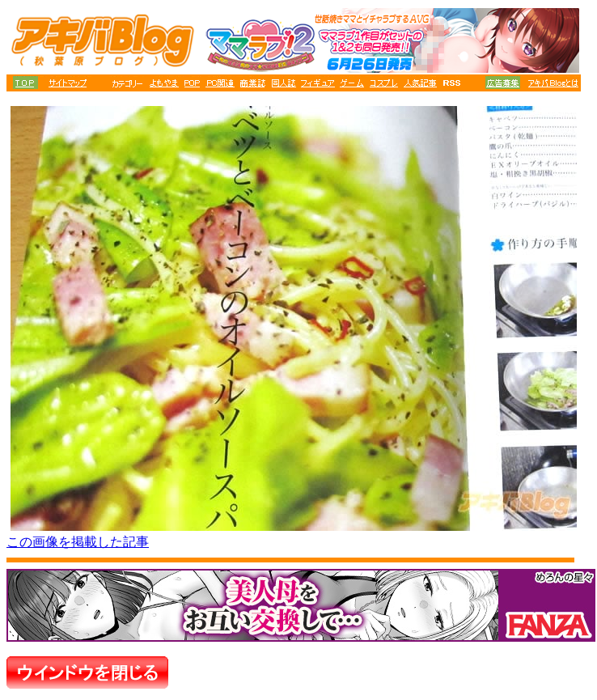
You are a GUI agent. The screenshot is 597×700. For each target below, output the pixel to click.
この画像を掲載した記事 (78, 542)
